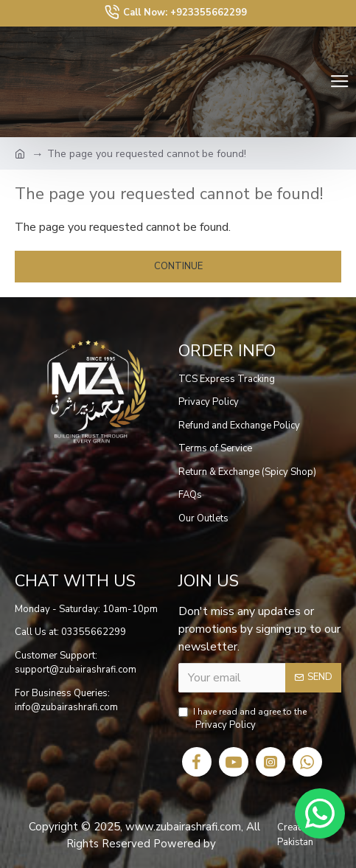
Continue (178, 266)
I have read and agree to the (242, 719)
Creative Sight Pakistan (307, 835)
